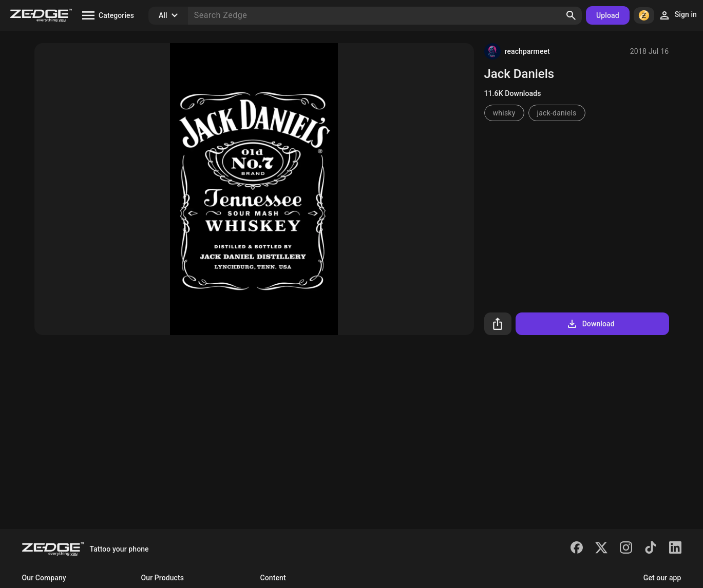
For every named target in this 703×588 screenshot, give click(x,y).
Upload (608, 15)
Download (590, 324)
